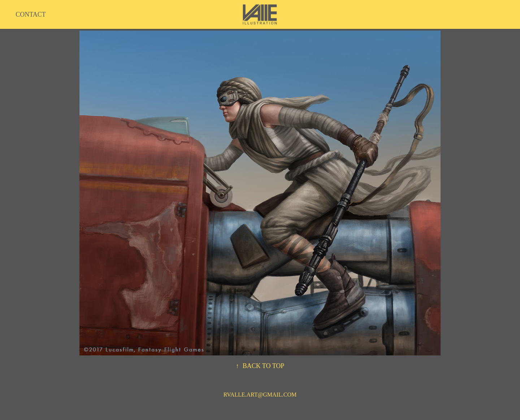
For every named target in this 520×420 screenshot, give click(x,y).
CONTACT (31, 14)
